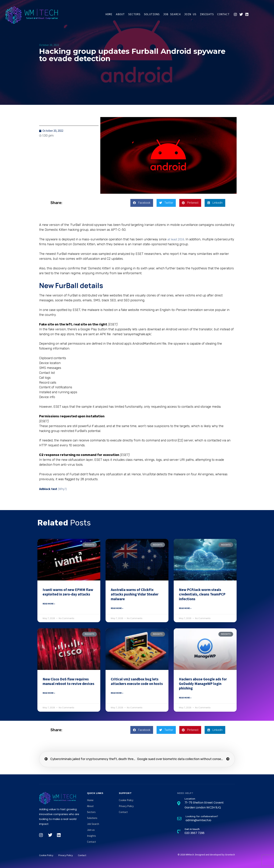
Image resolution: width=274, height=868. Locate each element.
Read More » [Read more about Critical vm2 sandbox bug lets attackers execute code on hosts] (117, 693)
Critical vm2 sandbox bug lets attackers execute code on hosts (137, 681)
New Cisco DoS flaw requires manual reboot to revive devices (68, 681)
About (120, 14)
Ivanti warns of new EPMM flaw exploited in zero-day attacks (68, 592)
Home (109, 14)
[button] (142, 203)
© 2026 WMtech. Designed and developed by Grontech (206, 855)
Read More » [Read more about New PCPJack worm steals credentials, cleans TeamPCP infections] (185, 608)
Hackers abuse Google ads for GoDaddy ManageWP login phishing (203, 684)
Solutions (152, 14)
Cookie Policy (126, 800)
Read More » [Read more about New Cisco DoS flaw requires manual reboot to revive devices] (49, 693)
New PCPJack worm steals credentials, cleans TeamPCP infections (202, 594)
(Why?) (62, 489)
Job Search (172, 14)
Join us (190, 14)
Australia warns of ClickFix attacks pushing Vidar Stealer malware (135, 594)
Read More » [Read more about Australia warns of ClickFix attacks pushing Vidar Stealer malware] (117, 608)
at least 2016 (176, 239)
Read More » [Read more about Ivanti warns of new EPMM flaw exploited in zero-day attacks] (49, 604)
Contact (223, 14)
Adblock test (48, 489)
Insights (207, 14)
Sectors (134, 14)
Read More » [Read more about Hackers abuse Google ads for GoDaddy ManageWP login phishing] (185, 698)
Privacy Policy (126, 806)
